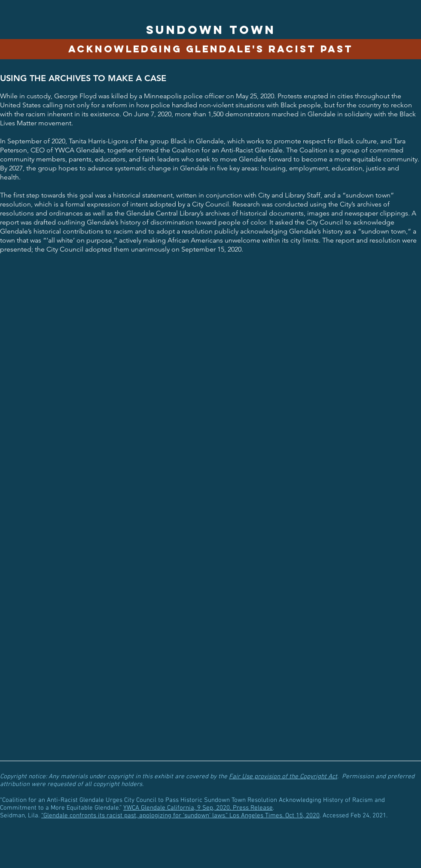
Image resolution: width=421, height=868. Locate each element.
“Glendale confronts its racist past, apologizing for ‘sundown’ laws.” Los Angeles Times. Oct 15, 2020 (180, 816)
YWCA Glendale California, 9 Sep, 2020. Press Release (198, 808)
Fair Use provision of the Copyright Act (283, 777)
